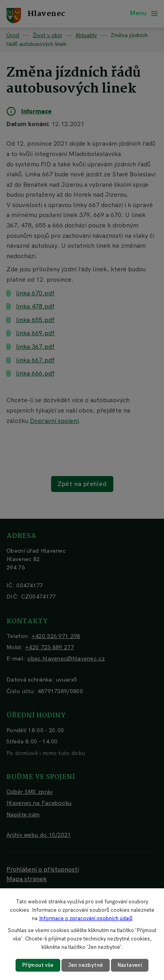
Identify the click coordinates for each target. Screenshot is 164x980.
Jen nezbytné (86, 965)
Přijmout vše (38, 965)
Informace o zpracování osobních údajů (86, 918)
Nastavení (130, 965)
